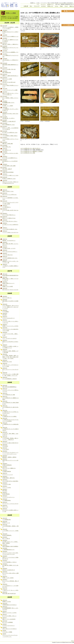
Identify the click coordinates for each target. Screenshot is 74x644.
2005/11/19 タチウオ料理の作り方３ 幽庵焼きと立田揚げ (10, 398)
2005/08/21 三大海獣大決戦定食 (7, 471)
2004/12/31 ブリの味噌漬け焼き (7, 519)
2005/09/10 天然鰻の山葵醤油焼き (7, 464)
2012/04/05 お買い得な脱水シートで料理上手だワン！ (10, 60)
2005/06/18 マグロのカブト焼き (7, 484)
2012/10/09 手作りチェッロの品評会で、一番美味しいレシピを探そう (10, 27)
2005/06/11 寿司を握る (5, 490)
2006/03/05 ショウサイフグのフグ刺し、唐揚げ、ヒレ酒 (10, 334)
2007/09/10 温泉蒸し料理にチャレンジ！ (8, 283)
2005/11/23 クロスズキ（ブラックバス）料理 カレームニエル (10, 390)
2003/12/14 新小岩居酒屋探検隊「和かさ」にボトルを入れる (10, 608)
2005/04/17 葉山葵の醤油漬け (6, 493)
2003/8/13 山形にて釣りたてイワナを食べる (9, 628)
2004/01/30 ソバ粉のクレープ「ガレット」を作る (10, 590)
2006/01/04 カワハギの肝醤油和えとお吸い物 (9, 378)
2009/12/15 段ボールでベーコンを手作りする (9, 194)
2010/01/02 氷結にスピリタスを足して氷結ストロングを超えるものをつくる (10, 182)
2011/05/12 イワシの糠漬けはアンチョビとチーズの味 (10, 55)
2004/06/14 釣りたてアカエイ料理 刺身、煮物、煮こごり (10, 581)
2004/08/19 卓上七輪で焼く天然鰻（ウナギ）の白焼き (10, 565)
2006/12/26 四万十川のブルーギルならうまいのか (10, 289)
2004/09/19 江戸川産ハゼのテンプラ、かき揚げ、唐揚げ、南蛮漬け (10, 542)
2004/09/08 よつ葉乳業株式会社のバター (8, 549)
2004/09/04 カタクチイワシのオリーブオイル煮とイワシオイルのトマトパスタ (10, 553)
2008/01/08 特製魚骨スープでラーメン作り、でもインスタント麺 (10, 261)
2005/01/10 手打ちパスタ (5, 506)
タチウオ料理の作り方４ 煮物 (28, 153)
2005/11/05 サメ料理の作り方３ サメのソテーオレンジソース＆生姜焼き (10, 420)
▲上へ (73, 641)
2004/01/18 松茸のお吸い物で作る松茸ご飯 (9, 593)
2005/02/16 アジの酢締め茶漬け (7, 500)
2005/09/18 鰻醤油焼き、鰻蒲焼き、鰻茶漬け (9, 456)
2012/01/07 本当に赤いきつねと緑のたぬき (9, 81)
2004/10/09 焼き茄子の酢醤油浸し (7, 535)
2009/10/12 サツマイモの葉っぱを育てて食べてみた (10, 210)
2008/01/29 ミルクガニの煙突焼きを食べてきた (10, 257)
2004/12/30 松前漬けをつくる (6, 522)
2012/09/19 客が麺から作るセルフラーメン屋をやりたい (10, 32)
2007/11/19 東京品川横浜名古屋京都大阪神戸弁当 (10, 275)
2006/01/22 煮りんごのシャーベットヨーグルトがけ (10, 369)
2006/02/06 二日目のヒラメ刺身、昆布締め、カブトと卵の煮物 (10, 351)
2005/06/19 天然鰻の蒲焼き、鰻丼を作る (8, 477)
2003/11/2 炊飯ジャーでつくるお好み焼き (9, 618)
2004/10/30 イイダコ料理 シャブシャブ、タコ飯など (10, 531)
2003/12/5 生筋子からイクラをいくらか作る (9, 612)
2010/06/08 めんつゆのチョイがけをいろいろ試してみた (10, 153)
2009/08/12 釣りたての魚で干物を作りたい (9, 214)
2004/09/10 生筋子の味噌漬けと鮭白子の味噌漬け (10, 546)
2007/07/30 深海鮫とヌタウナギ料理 (8, 286)
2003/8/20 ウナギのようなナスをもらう (8, 625)
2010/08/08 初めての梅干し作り (7, 146)
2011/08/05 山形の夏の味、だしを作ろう (8, 118)
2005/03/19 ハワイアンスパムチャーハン (8, 496)
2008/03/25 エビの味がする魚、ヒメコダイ (9, 248)
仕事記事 (26, 6)
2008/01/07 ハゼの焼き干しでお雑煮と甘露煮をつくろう (10, 266)
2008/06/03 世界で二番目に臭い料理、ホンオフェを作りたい (10, 244)
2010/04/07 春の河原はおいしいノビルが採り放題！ (10, 161)
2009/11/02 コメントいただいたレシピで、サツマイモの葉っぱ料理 (10, 202)
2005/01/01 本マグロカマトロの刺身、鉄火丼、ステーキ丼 (10, 510)
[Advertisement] (68, 51)
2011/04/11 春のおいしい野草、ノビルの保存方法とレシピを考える (10, 128)
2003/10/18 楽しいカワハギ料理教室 (8, 622)
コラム (56, 6)
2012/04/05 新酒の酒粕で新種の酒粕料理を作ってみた (10, 65)
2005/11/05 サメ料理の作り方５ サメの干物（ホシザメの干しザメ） (10, 412)
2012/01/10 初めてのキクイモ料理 (7, 78)
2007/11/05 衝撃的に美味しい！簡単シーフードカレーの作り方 (10, 279)
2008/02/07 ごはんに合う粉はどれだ (8, 254)
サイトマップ (43, 4)
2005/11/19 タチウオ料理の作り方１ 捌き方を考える (10, 407)
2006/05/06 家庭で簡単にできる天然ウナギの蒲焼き (10, 301)
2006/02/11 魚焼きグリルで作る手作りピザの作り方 (10, 342)
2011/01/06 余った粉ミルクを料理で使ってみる (10, 132)
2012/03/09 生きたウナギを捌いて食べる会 (9, 69)
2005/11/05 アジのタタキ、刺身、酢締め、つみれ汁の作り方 (10, 434)
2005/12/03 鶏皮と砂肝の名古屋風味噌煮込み (9, 386)
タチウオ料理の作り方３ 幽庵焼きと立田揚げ (32, 151)
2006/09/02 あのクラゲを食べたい (7, 297)
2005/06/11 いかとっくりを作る (7, 487)
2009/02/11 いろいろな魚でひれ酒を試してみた (10, 228)
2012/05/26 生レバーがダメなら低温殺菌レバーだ (10, 51)
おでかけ (43, 6)
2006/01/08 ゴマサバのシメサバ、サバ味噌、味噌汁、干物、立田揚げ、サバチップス (10, 374)
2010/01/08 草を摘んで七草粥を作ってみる (9, 178)
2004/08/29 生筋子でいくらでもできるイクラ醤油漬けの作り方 (10, 557)
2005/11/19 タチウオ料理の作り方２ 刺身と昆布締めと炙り (10, 403)
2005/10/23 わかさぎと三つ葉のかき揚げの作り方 (10, 442)
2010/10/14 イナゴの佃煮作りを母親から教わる (10, 135)
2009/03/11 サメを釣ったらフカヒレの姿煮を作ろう (10, 225)
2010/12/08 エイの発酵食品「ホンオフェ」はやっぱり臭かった (10, 109)
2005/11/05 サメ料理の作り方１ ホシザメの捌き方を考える (10, 429)
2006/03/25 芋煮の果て (5, 314)
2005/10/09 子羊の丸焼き (5, 445)
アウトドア (37, 6)
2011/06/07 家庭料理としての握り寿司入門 (9, 121)
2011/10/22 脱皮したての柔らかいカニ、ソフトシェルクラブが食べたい (10, 93)
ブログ (66, 6)
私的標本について (50, 4)
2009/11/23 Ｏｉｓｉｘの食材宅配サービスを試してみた (10, 198)
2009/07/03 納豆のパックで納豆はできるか (9, 217)
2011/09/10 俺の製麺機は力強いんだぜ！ (8, 102)
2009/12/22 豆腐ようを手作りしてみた (8, 191)
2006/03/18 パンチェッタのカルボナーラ (8, 317)
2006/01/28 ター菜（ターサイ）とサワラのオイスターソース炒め (10, 365)
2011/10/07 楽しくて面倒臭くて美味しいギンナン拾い (10, 98)
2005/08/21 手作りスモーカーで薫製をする (9, 468)
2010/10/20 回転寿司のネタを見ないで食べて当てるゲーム (10, 114)
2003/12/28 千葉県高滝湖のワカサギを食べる (9, 604)
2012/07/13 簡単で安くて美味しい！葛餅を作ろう (10, 44)
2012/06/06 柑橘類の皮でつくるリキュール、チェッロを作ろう (10, 48)
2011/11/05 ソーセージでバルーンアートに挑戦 (10, 89)
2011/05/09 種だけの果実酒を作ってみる (8, 124)
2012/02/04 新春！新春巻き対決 (7, 72)
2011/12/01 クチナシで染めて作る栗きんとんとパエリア (10, 85)
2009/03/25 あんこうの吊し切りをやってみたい (10, 221)
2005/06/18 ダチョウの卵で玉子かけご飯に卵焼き (10, 480)
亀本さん (72, 6)
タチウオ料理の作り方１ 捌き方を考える (30, 148)
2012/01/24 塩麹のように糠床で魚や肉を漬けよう (10, 75)
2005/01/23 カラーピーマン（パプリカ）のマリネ (10, 503)
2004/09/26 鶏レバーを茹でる (6, 538)
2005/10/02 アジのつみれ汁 (6, 449)
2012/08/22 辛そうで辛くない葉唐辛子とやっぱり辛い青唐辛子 (10, 40)
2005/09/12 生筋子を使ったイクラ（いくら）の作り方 (10, 460)
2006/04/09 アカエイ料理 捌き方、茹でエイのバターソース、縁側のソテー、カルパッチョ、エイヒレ (10, 306)
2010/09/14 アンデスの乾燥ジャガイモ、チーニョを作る (10, 139)
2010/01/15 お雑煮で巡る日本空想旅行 (8, 171)
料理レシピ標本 (11, 13)
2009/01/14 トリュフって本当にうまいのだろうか (10, 232)
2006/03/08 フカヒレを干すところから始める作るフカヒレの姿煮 (10, 329)
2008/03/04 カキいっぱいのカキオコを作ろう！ (10, 251)
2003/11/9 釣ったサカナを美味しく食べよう (9, 615)
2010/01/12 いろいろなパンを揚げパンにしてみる (10, 175)
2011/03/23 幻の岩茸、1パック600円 (8, 105)
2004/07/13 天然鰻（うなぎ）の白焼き (8, 577)
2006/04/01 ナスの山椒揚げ (6, 311)
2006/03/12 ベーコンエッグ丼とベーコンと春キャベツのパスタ (10, 321)
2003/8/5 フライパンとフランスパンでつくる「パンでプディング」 (10, 635)
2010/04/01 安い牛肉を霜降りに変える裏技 (9, 165)
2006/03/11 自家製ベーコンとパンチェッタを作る (10, 325)
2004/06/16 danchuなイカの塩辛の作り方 (9, 569)
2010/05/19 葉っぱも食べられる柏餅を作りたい (10, 157)
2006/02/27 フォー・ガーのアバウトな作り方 (9, 338)
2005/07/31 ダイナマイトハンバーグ (8, 474)
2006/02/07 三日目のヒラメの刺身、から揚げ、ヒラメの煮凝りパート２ (10, 346)
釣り (31, 6)
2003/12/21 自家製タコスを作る (7, 601)
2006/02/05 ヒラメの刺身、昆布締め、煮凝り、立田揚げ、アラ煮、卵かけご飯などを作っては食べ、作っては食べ (10, 356)
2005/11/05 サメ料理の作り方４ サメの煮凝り (10, 416)
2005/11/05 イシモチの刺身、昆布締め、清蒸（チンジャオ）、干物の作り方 (10, 438)
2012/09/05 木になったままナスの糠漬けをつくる (10, 36)
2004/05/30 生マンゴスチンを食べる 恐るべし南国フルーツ (10, 573)
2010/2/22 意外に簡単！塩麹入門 (7, 168)
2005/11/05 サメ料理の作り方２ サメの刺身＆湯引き (10, 424)
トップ (38, 4)
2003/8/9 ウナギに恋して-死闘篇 (7, 631)
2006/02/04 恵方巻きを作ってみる (7, 361)
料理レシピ (50, 6)
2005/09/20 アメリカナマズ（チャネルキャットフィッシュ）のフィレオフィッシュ (10, 453)
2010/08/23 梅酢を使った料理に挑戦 (8, 143)
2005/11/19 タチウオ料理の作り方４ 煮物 (9, 394)
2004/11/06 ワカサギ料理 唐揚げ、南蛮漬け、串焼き (10, 526)
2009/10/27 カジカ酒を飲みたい (7, 206)
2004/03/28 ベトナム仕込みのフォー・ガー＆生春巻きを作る (10, 586)
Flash (61, 6)
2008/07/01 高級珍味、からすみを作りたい (9, 240)
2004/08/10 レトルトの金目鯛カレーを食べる (9, 561)
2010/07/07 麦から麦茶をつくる (7, 149)
